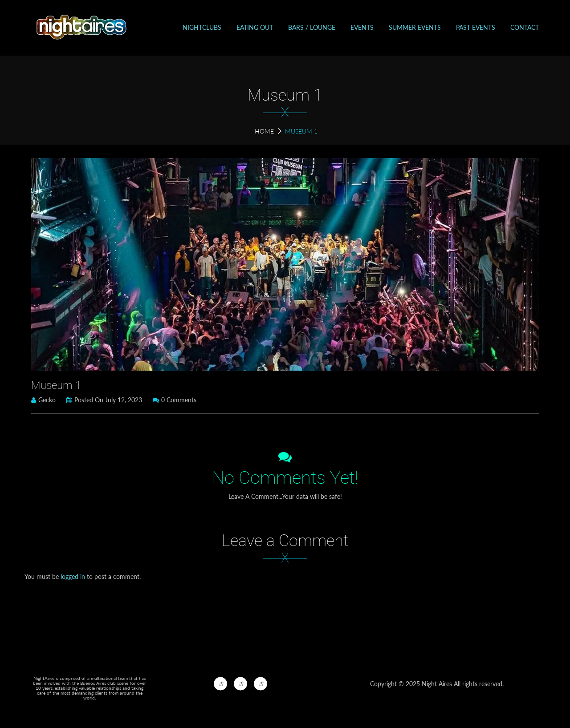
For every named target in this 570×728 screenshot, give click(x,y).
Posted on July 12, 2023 (104, 400)
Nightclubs (202, 27)
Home (264, 131)
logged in (73, 576)
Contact (525, 27)
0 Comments (175, 400)
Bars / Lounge (312, 27)
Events (362, 27)
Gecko (43, 400)
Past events (476, 27)
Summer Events (415, 27)
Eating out (255, 27)
